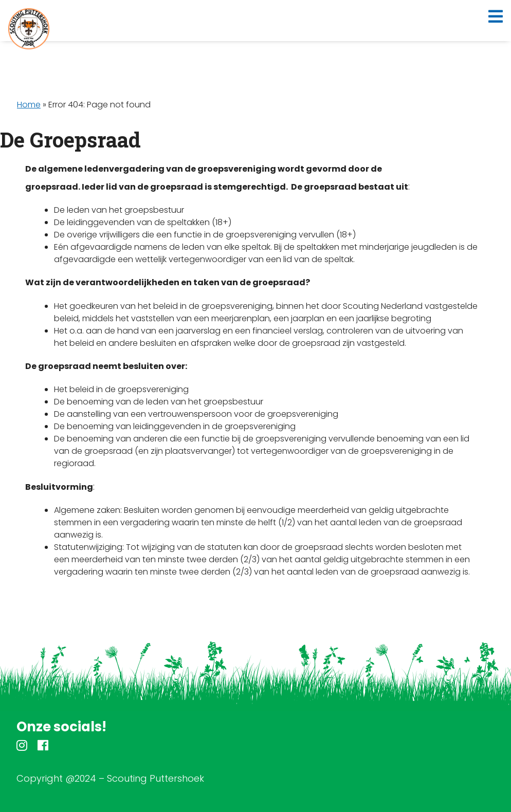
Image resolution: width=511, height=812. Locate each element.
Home (29, 105)
